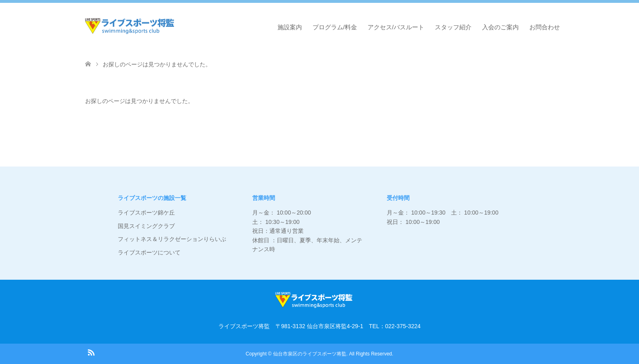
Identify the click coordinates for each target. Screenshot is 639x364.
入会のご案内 (500, 27)
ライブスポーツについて (149, 252)
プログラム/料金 (335, 27)
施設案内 (290, 27)
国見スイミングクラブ (146, 226)
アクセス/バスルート (396, 27)
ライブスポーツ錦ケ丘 (146, 213)
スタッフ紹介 (453, 27)
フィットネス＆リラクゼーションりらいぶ (172, 239)
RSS (91, 352)
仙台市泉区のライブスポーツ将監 (310, 354)
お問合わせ (545, 27)
